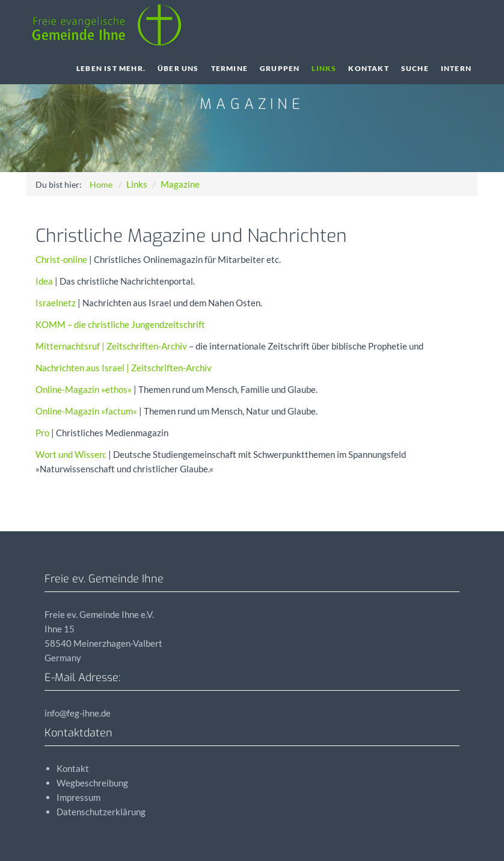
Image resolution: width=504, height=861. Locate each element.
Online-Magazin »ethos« (84, 389)
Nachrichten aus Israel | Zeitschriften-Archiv (124, 368)
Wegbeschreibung (92, 783)
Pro (42, 433)
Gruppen (280, 68)
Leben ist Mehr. (111, 68)
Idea (44, 281)
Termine (229, 68)
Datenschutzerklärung (101, 812)
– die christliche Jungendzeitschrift (120, 324)
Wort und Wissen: (71, 454)
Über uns (178, 68)
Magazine (180, 184)
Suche (415, 68)
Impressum (78, 797)
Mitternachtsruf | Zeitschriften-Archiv (111, 346)
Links (324, 68)
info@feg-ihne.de (78, 713)
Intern (456, 68)
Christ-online (61, 259)
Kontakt (368, 68)
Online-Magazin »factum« (86, 411)
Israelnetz (56, 303)
